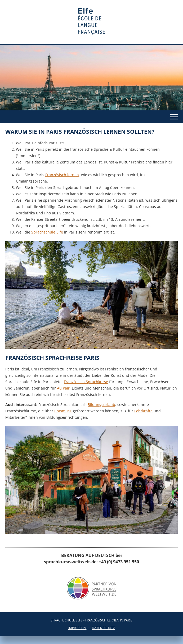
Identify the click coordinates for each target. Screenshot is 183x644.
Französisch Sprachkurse (86, 382)
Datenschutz (103, 628)
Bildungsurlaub (101, 405)
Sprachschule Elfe (47, 232)
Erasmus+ (63, 411)
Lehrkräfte (143, 411)
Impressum (77, 628)
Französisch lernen (62, 175)
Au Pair (63, 388)
